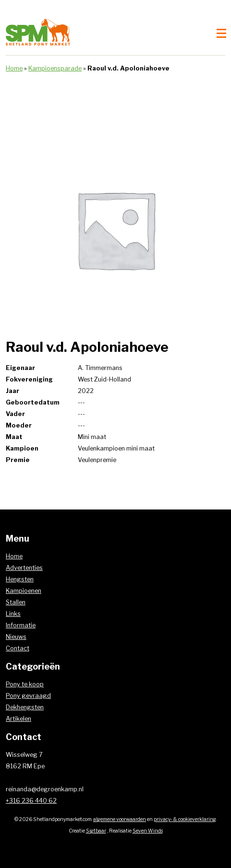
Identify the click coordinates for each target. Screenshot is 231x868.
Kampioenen (24, 591)
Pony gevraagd (28, 696)
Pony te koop (25, 684)
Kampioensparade (55, 68)
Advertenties (24, 568)
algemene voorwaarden (120, 819)
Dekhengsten (25, 707)
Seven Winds (148, 831)
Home (14, 68)
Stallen (16, 602)
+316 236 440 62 (31, 801)
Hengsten (20, 579)
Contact (18, 648)
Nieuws (16, 637)
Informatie (21, 625)
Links (13, 614)
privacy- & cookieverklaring (185, 819)
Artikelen (18, 719)
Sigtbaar (96, 831)
